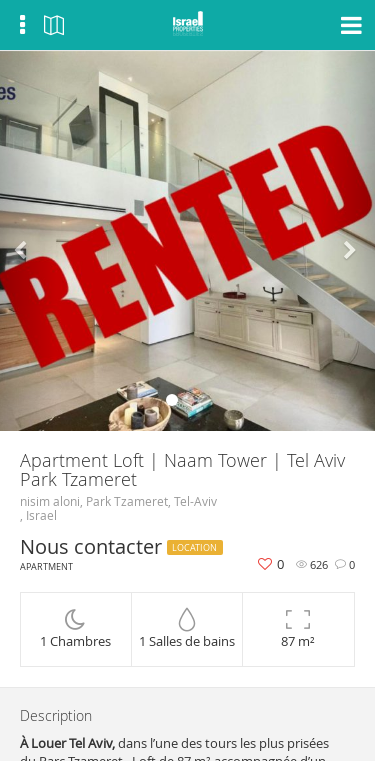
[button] (28, 241)
